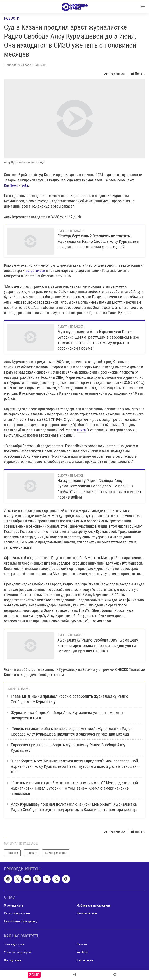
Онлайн (82, 944)
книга (81, 430)
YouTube (82, 952)
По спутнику (13, 960)
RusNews (11, 185)
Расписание (85, 960)
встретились (35, 270)
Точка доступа (14, 944)
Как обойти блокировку (21, 921)
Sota (25, 185)
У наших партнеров (17, 952)
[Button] (115, 74)
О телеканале (14, 905)
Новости (12, 18)
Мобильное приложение (94, 905)
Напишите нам (87, 913)
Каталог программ (17, 913)
